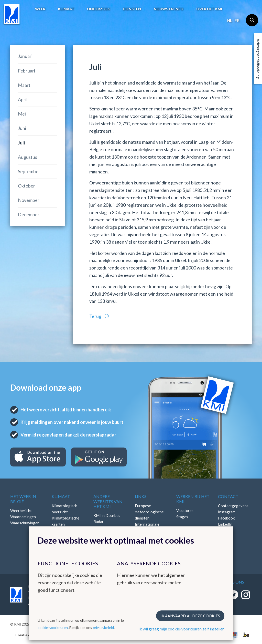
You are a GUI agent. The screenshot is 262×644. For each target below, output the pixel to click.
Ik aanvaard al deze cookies (190, 616)
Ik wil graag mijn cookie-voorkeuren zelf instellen (181, 629)
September (29, 171)
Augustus (28, 157)
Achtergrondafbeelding (258, 59)
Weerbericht (21, 511)
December (29, 214)
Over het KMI (209, 9)
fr (237, 20)
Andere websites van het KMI (108, 501)
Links (141, 496)
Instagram (227, 512)
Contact (228, 496)
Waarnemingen (23, 517)
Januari (25, 56)
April (23, 99)
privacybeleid (103, 627)
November (29, 200)
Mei (22, 114)
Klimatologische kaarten (65, 521)
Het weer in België (23, 499)
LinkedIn (225, 524)
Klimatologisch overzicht (64, 509)
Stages (182, 517)
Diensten (132, 9)
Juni (22, 128)
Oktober (26, 186)
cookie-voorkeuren (53, 627)
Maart (24, 85)
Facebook (226, 518)
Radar (99, 522)
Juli (21, 143)
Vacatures (185, 511)
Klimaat (66, 9)
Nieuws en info (169, 9)
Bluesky (225, 530)
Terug (96, 316)
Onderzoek (99, 9)
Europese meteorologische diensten (149, 512)
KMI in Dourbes (107, 515)
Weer (40, 9)
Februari (26, 71)
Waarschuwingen (25, 523)
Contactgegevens (233, 506)
